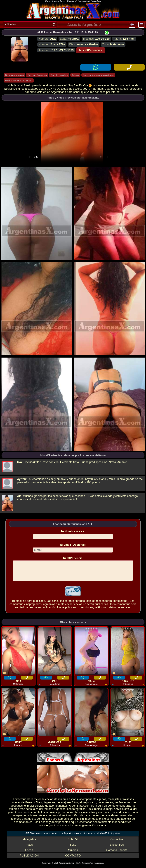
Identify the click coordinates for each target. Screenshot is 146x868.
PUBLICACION (29, 859)
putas (103, 803)
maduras (15, 806)
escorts (73, 803)
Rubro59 (73, 843)
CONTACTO (73, 859)
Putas (29, 848)
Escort (29, 854)
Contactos (117, 843)
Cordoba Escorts (117, 854)
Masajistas (29, 843)
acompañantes (89, 803)
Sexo (73, 848)
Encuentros (117, 848)
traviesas (128, 803)
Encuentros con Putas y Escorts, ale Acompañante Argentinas (73, 1)
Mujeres (73, 854)
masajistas (114, 803)
